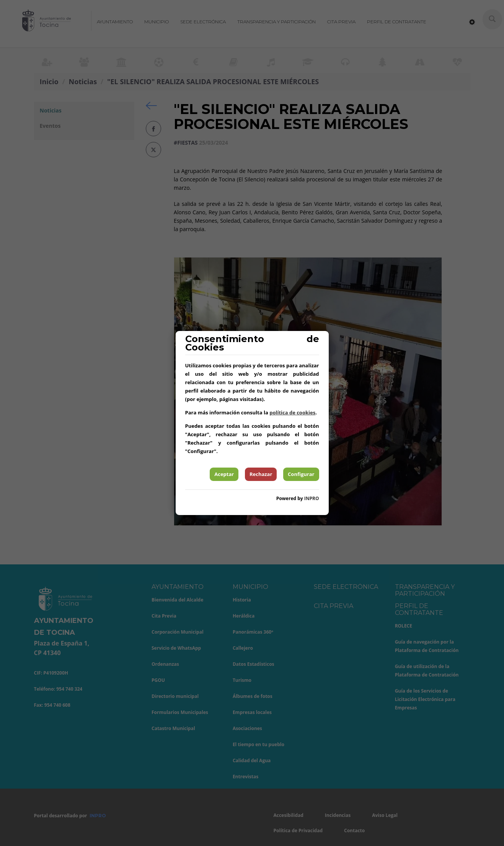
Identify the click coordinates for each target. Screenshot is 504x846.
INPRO (312, 498)
